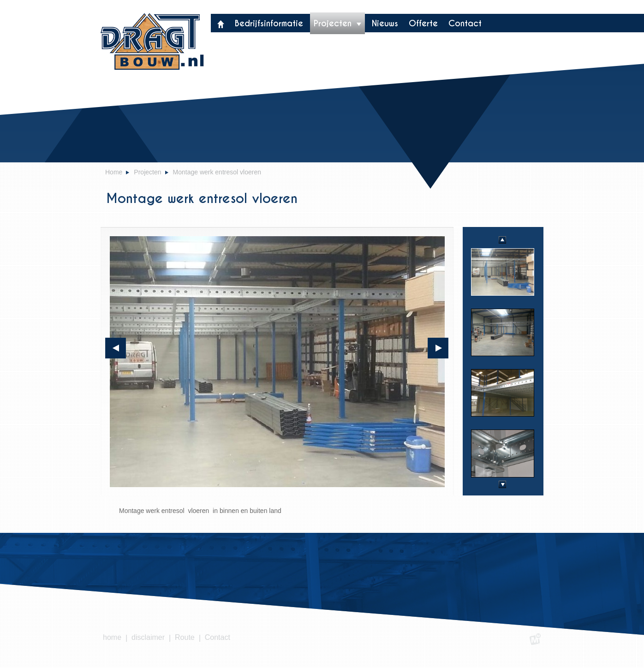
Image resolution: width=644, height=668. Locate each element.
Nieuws (385, 23)
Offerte (423, 23)
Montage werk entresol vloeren (217, 172)
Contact (465, 23)
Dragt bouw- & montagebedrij (152, 42)
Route (185, 637)
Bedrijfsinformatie (269, 23)
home (112, 637)
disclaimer (148, 637)
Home (114, 172)
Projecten (337, 23)
